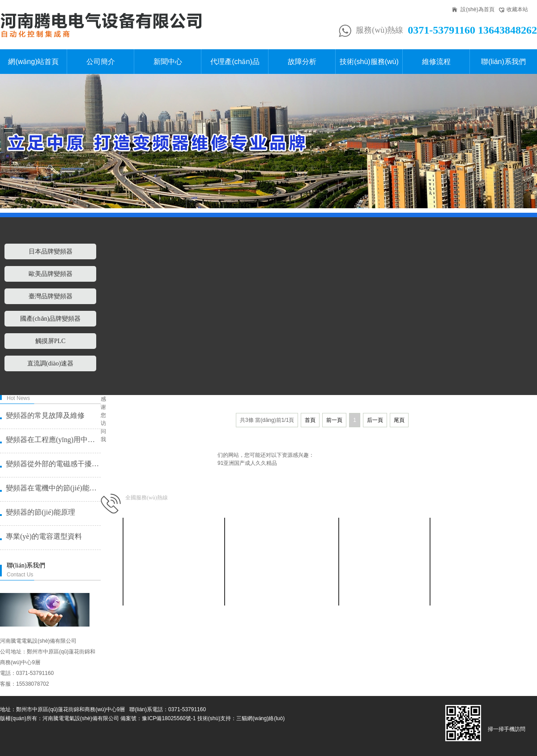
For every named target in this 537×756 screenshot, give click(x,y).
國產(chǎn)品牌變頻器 (51, 319)
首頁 (310, 420)
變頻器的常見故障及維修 (45, 415)
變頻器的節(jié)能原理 (40, 512)
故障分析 (302, 62)
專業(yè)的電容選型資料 (44, 536)
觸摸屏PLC (51, 341)
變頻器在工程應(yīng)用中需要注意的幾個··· (53, 440)
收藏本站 (517, 9)
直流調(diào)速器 (50, 363)
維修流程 (436, 62)
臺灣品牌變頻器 (51, 296)
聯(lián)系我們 (503, 62)
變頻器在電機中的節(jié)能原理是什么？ (53, 488)
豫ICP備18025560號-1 (169, 718)
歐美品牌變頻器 (51, 274)
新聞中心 (168, 62)
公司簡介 (101, 62)
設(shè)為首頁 (477, 9)
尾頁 (399, 420)
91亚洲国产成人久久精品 (247, 463)
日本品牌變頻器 (51, 251)
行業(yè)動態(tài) (173, 554)
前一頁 (334, 420)
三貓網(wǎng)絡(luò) (260, 718)
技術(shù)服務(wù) (369, 62)
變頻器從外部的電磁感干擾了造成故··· (53, 464)
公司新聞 (173, 543)
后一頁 (375, 420)
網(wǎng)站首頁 (33, 62)
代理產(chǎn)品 (235, 62)
